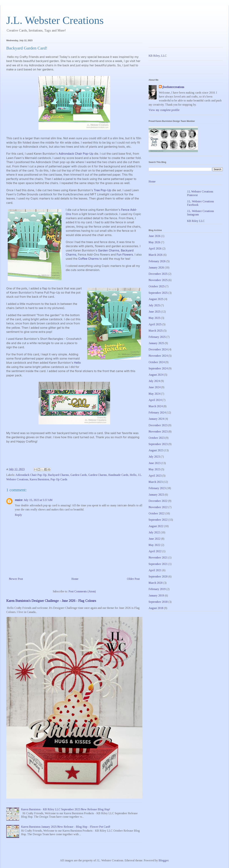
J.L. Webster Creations (55, 20)
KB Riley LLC (196, 221)
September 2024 (158, 368)
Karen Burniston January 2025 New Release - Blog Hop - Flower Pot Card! (66, 827)
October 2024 (157, 362)
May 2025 (154, 318)
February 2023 (157, 488)
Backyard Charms (58, 475)
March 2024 (156, 406)
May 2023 (154, 469)
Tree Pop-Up (103, 190)
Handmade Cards (118, 475)
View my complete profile (164, 110)
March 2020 (156, 583)
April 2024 (155, 400)
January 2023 (156, 495)
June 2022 (155, 539)
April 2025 (155, 324)
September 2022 (158, 520)
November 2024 (158, 356)
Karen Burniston (39, 479)
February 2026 (157, 261)
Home (75, 579)
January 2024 (156, 419)
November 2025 (158, 280)
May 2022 (154, 545)
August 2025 (156, 299)
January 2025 (156, 343)
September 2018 (158, 602)
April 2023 (155, 476)
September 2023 (158, 444)
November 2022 (158, 507)
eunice (19, 500)
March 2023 (156, 482)
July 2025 (154, 305)
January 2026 (156, 267)
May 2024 (154, 394)
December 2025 (158, 274)
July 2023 (154, 457)
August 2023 (156, 450)
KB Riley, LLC (158, 56)
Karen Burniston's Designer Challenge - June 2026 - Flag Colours (51, 601)
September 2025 (158, 293)
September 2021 (158, 564)
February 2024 (157, 412)
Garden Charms (109, 250)
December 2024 (158, 349)
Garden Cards (79, 475)
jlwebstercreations (173, 87)
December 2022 (158, 501)
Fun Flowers (125, 255)
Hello (77, 363)
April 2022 (155, 551)
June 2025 (155, 312)
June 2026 (155, 236)
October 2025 (157, 286)
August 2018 (156, 608)
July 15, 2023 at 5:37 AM (38, 500)
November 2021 (158, 557)
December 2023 (158, 425)
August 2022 (156, 526)
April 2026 (155, 248)
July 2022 (154, 532)
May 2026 (154, 242)
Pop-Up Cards (59, 479)
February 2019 (157, 589)
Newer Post (16, 579)
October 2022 (157, 513)
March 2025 (156, 331)
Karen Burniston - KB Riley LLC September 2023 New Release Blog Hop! (66, 809)
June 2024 (155, 387)
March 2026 (156, 255)
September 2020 (158, 576)
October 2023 (157, 438)
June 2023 (155, 463)
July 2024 (154, 381)
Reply (18, 515)
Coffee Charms (88, 259)
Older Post (133, 579)
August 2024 (156, 375)
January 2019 (156, 595)
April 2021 (155, 570)
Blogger (164, 860)
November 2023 (158, 431)
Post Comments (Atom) (82, 591)
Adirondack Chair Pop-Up (76, 154)
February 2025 (157, 337)
